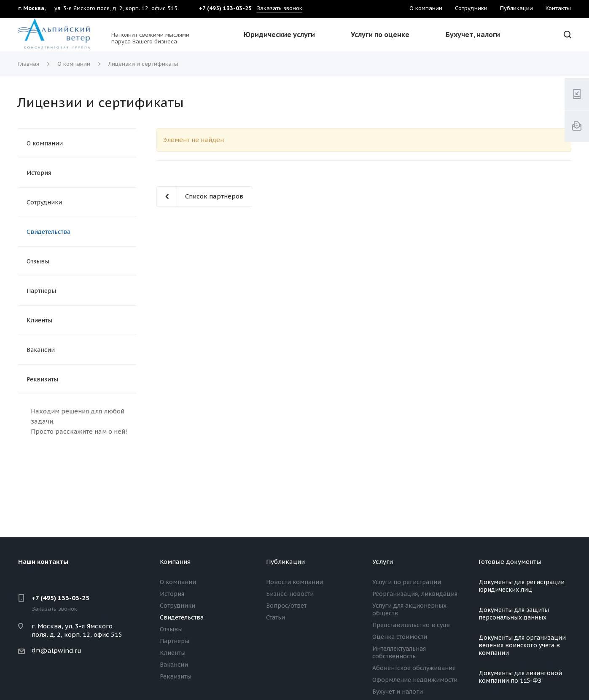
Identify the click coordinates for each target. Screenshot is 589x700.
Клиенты (39, 320)
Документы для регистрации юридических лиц (522, 586)
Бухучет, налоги (473, 35)
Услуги (383, 562)
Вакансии (41, 350)
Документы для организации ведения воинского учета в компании (522, 645)
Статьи (276, 617)
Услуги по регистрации (407, 582)
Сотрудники (44, 202)
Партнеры (41, 291)
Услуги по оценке (380, 35)
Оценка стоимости (400, 637)
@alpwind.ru (61, 650)
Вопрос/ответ (286, 606)
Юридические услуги (279, 35)
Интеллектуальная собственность (399, 652)
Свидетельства (48, 232)
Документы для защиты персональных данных (514, 614)
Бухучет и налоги (398, 692)
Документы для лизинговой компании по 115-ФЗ (520, 677)
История (39, 173)
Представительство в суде (411, 625)
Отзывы (38, 261)
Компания (175, 562)
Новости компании (294, 582)
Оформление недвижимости (415, 680)
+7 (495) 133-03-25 (61, 598)
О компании (45, 143)
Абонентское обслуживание (414, 668)
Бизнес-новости (290, 594)
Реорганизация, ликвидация (415, 594)
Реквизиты (42, 379)
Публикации (285, 562)
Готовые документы (510, 562)
